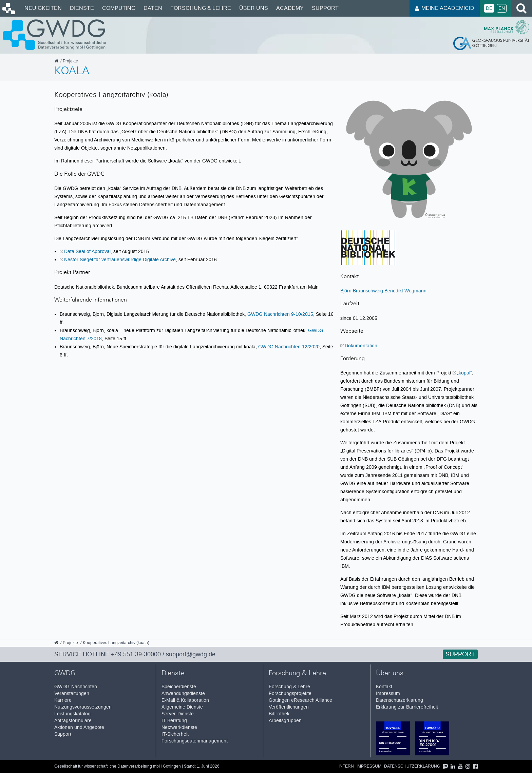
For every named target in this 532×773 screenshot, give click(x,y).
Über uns (254, 8)
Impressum (388, 693)
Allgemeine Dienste (182, 707)
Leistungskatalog (72, 714)
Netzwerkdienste (179, 727)
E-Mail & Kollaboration (185, 700)
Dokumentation (361, 346)
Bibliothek (279, 714)
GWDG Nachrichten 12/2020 (289, 347)
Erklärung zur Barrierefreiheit (407, 707)
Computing (119, 8)
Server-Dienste (178, 714)
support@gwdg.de (191, 654)
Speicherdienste (179, 687)
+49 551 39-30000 (136, 654)
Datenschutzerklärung (400, 700)
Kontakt (384, 687)
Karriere (63, 700)
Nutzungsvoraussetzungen (83, 707)
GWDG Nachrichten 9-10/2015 (280, 314)
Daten (153, 8)
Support (325, 8)
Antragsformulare (73, 721)
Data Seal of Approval (87, 251)
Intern (346, 766)
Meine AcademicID (445, 8)
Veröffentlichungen (289, 707)
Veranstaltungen (72, 693)
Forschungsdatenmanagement (195, 741)
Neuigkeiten (43, 8)
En (502, 8)
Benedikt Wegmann (405, 291)
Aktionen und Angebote (79, 727)
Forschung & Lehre (201, 8)
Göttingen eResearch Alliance (300, 700)
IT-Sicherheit (175, 734)
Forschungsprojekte (290, 693)
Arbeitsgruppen (285, 721)
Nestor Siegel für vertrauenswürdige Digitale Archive (120, 259)
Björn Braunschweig (362, 291)
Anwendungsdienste (183, 693)
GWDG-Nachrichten (76, 687)
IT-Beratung (174, 721)
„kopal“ (464, 373)
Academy (290, 8)
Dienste (82, 8)
